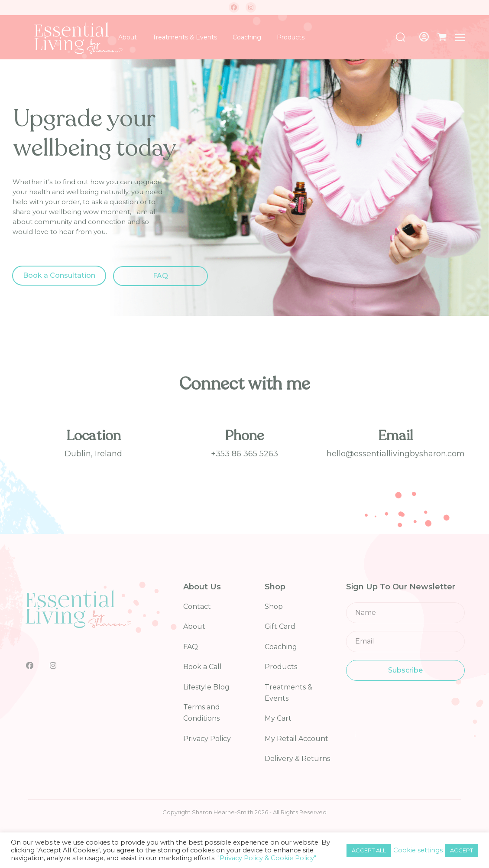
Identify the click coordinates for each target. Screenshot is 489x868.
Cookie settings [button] (418, 850)
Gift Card (280, 626)
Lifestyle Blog (206, 687)
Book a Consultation (59, 275)
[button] (442, 37)
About (194, 626)
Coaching (281, 647)
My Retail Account (296, 739)
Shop (274, 606)
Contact (197, 606)
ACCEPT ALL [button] (369, 850)
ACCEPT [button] (461, 850)
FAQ (160, 276)
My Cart (278, 718)
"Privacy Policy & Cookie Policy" (267, 858)
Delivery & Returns (297, 759)
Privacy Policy (207, 739)
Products (281, 667)
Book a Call (202, 667)
